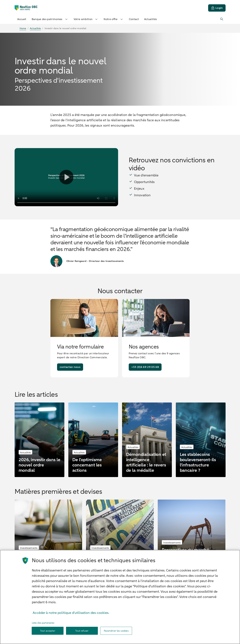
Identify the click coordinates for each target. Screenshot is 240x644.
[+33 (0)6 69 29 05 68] (145, 367)
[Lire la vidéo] (66, 177)
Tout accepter (48, 631)
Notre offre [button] (114, 19)
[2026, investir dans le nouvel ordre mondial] (39, 440)
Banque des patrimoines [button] (50, 19)
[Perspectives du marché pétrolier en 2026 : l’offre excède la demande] (192, 533)
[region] (120, 597)
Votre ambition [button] (86, 19)
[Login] (217, 8)
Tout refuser (82, 631)
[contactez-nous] (70, 367)
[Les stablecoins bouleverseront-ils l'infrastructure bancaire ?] (201, 440)
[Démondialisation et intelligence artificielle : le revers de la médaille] (147, 440)
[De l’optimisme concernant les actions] (93, 440)
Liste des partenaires (43, 623)
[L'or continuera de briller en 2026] (48, 533)
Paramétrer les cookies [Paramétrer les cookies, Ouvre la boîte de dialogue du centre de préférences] (116, 631)
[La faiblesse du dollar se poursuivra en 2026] (120, 533)
